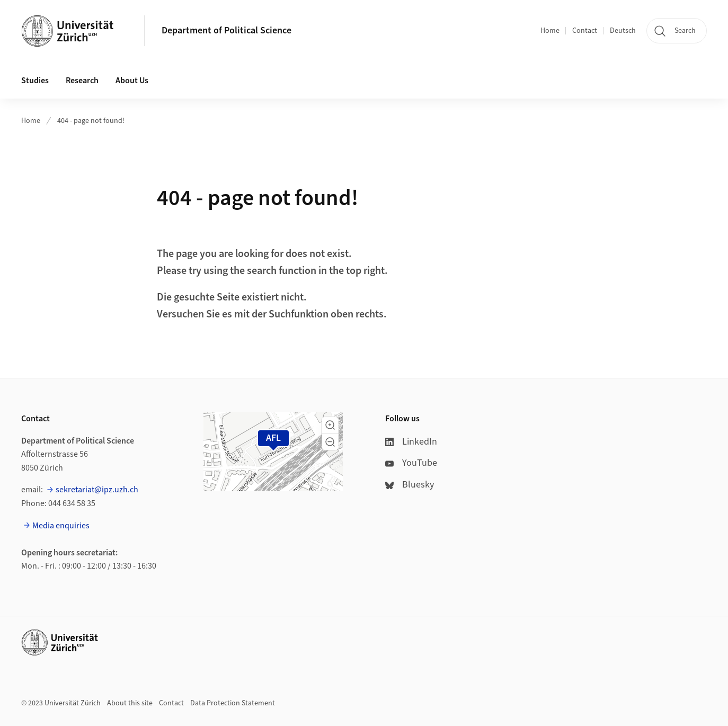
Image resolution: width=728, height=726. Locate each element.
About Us (132, 81)
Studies (35, 81)
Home (550, 31)
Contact (585, 31)
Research (82, 81)
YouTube (411, 463)
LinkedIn (411, 442)
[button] (330, 425)
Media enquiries (61, 526)
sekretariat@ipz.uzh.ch (97, 490)
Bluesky (410, 485)
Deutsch (623, 31)
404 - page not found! (91, 121)
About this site (130, 703)
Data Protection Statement (233, 703)
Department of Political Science (227, 30)
